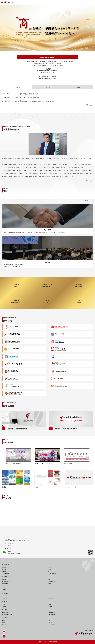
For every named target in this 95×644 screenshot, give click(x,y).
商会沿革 (4, 571)
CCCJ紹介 (50, 567)
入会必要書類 (5, 598)
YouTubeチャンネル (51, 623)
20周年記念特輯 (51, 625)
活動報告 (49, 604)
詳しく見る (90, 105)
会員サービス (5, 579)
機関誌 (4, 621)
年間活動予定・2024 (6, 584)
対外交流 (49, 579)
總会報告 (49, 584)
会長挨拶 (4, 567)
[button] (92, 455)
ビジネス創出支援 (6, 581)
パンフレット (50, 621)
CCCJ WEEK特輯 (6, 627)
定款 (48, 571)
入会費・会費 (50, 598)
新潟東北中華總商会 (52, 573)
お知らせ (4, 590)
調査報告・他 (5, 625)
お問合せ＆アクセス (89, 631)
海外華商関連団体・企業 (7, 615)
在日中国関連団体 (51, 615)
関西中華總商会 (6, 573)
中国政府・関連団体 (51, 612)
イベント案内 (5, 604)
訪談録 (4, 623)
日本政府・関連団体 (6, 612)
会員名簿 (4, 606)
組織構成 (4, 569)
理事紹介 (49, 569)
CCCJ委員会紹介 (51, 606)
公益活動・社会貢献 (51, 581)
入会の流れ (5, 596)
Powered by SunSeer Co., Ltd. (48, 643)
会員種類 (49, 596)
